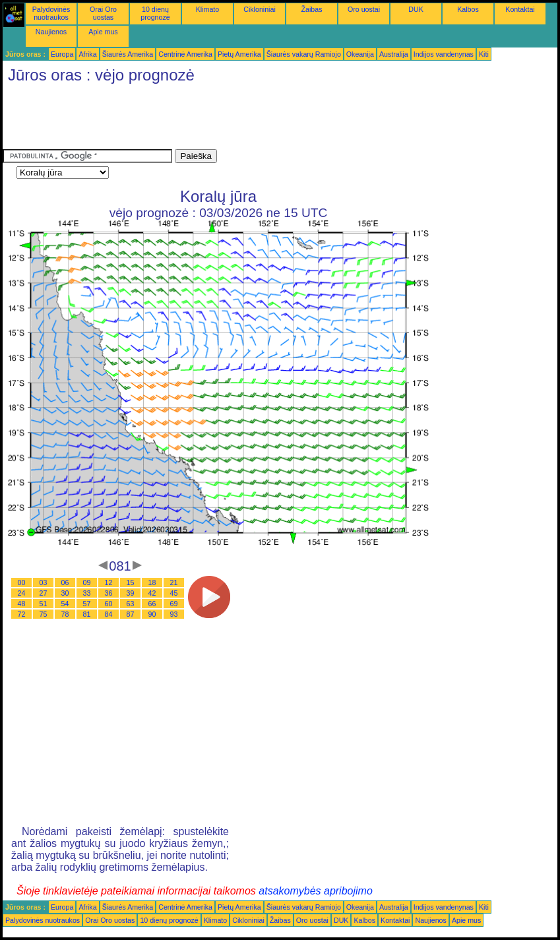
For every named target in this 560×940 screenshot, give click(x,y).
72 (22, 614)
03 (44, 582)
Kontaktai (520, 9)
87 (131, 614)
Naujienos (51, 32)
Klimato (208, 9)
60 (109, 604)
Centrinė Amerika (185, 54)
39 (131, 593)
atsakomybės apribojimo (316, 891)
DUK (416, 9)
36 (109, 593)
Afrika (87, 54)
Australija (394, 54)
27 (44, 593)
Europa (62, 54)
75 (44, 614)
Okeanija (360, 54)
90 (152, 614)
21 (174, 582)
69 (174, 604)
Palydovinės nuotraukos (51, 13)
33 (87, 593)
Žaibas (312, 9)
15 (131, 582)
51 (44, 604)
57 (87, 604)
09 (87, 582)
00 (22, 582)
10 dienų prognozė (155, 13)
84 (109, 614)
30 (65, 593)
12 (109, 582)
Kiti (484, 54)
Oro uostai (364, 9)
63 (131, 604)
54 (65, 604)
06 (65, 582)
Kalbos (468, 9)
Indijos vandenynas (444, 54)
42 (152, 593)
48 (22, 604)
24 (22, 593)
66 (152, 604)
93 (174, 614)
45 (174, 593)
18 (152, 582)
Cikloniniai (260, 9)
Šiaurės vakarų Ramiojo (304, 54)
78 (65, 614)
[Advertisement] (243, 119)
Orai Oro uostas (103, 13)
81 (87, 614)
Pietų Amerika (239, 54)
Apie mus (103, 32)
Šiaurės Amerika (128, 54)
